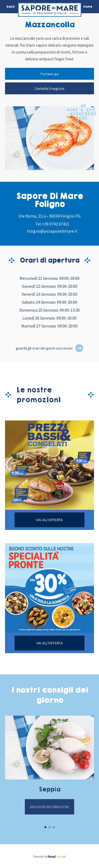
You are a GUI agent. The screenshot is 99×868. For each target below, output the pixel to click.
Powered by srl (49, 857)
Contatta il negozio (49, 88)
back (11, 7)
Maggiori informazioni (49, 807)
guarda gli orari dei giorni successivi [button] (44, 348)
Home (88, 7)
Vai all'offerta (49, 520)
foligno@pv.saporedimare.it (52, 231)
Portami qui (50, 74)
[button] (79, 348)
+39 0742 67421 (56, 224)
